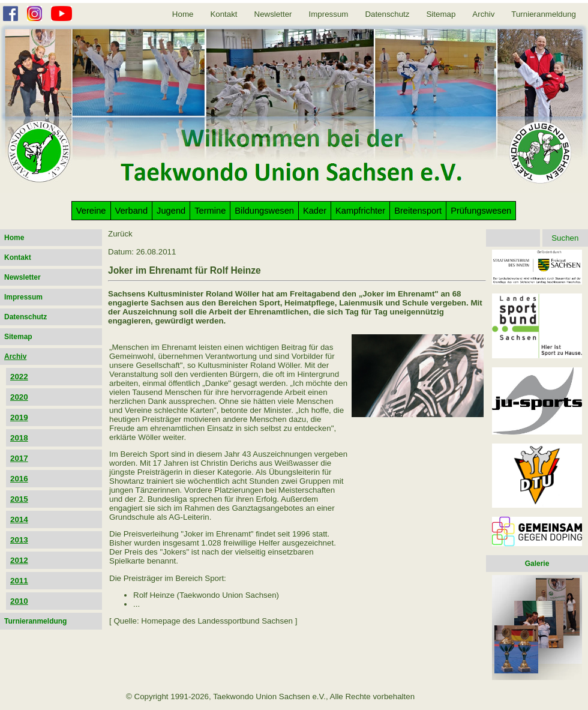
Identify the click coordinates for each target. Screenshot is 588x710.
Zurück (120, 234)
